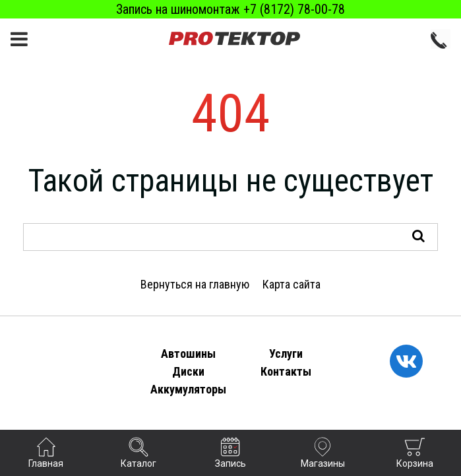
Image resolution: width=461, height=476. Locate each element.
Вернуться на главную (195, 284)
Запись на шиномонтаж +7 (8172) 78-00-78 (230, 9)
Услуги (286, 354)
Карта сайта (292, 284)
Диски (188, 371)
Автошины (188, 354)
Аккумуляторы (188, 389)
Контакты (286, 371)
